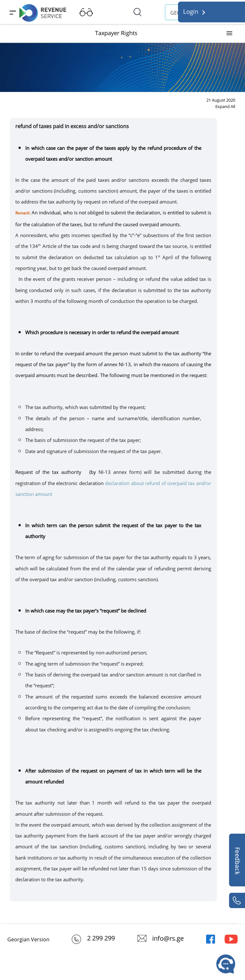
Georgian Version (28, 939)
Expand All (225, 106)
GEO (176, 13)
